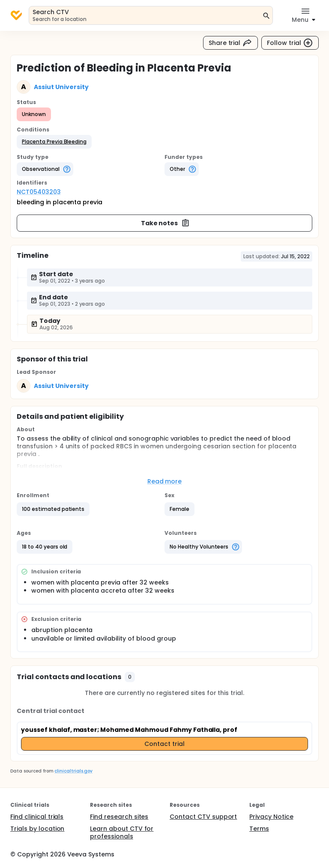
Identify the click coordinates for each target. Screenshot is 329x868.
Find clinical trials (37, 817)
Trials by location (37, 829)
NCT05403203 (39, 192)
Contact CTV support (203, 817)
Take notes (166, 223)
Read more (165, 481)
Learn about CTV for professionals (122, 832)
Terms (259, 829)
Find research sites (119, 817)
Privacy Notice (271, 817)
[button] (54, 142)
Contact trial (164, 744)
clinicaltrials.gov (73, 771)
